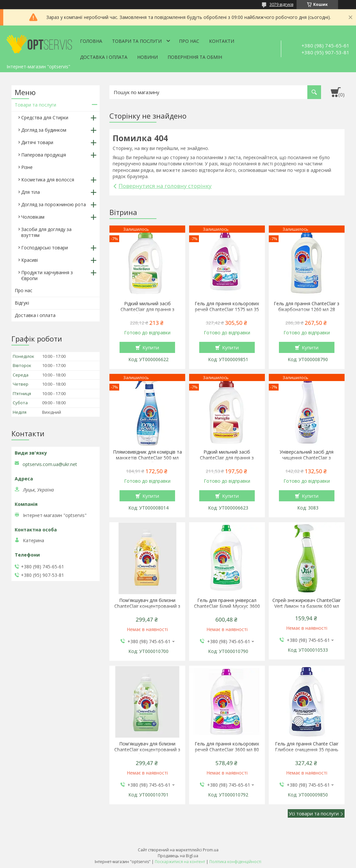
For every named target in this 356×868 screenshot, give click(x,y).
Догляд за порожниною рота (54, 204)
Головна (91, 41)
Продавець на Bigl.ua (178, 856)
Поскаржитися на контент (180, 862)
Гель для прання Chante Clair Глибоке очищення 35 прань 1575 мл (307, 750)
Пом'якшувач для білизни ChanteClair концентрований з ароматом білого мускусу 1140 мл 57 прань (147, 753)
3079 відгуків (281, 4)
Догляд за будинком (44, 130)
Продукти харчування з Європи (47, 275)
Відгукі (22, 303)
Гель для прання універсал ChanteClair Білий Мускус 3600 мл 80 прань (227, 606)
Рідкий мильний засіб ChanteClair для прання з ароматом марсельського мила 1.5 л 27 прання (227, 461)
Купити (151, 347)
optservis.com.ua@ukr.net (50, 464)
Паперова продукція (44, 155)
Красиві (30, 260)
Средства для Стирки (45, 117)
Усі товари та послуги (314, 813)
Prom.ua (211, 850)
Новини (147, 57)
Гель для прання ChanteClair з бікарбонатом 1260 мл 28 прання (307, 309)
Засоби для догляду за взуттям (46, 232)
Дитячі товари (37, 142)
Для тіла (31, 192)
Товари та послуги (137, 41)
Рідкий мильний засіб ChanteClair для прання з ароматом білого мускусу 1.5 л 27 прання (147, 312)
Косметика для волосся (48, 180)
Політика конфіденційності (235, 862)
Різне (27, 167)
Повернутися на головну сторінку (165, 186)
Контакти (222, 41)
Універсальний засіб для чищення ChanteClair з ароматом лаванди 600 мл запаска (307, 461)
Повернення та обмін (195, 57)
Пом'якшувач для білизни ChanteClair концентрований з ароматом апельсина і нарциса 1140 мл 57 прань (147, 609)
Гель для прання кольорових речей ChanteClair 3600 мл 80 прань (227, 750)
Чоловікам (33, 217)
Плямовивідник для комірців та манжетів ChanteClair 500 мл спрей (147, 458)
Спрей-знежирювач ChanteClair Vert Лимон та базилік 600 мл (307, 603)
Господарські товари (45, 248)
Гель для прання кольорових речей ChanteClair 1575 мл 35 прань (227, 309)
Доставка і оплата (104, 57)
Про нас (189, 41)
